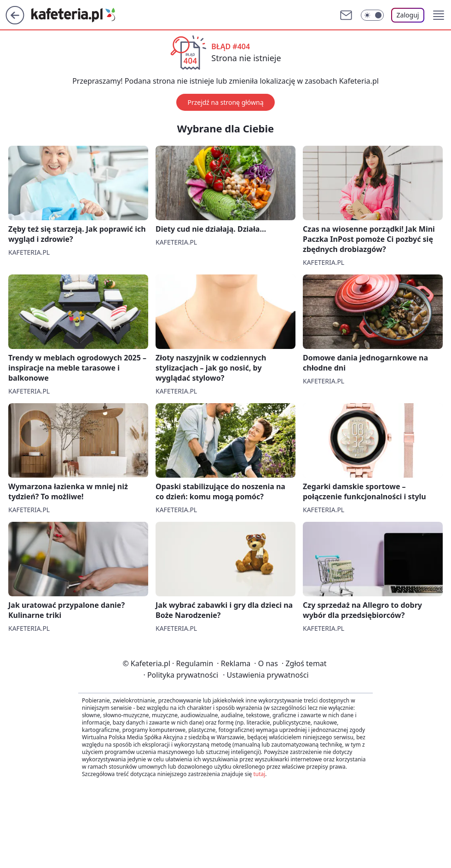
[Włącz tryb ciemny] (372, 15)
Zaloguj (408, 15)
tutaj (259, 774)
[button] (439, 15)
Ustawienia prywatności (266, 675)
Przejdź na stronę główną (225, 102)
